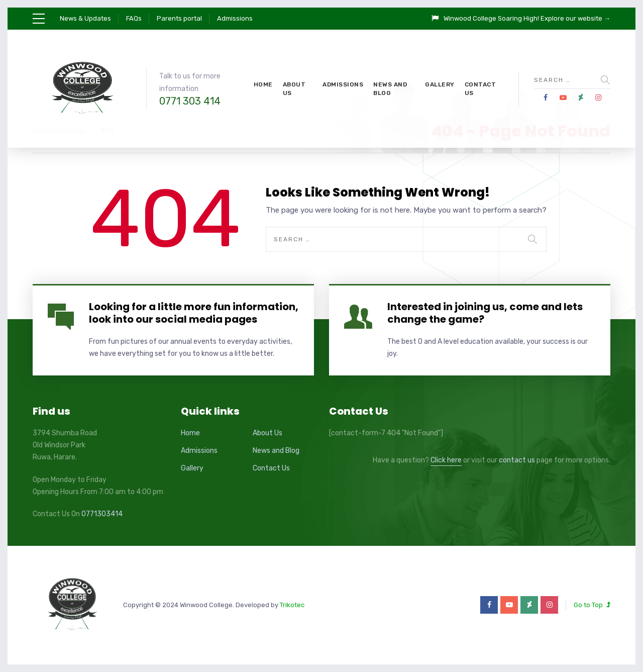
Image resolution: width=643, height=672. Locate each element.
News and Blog (390, 89)
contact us (517, 460)
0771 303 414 (190, 101)
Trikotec (292, 605)
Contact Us (480, 89)
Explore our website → (575, 18)
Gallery (440, 84)
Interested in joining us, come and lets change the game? (485, 313)
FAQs (134, 18)
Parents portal (179, 18)
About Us (294, 89)
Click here (446, 460)
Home (263, 84)
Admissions (235, 18)
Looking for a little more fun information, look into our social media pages (194, 313)
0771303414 (102, 514)
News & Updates (85, 18)
